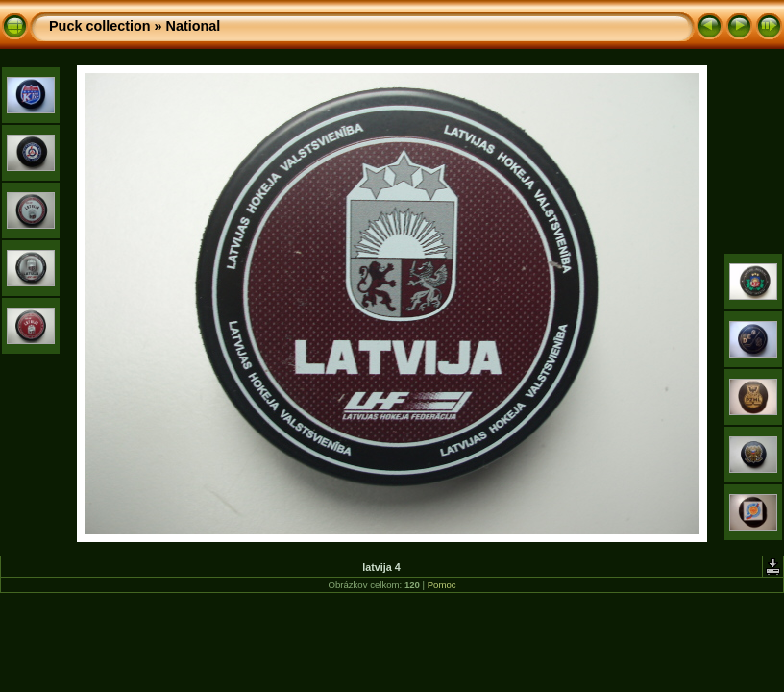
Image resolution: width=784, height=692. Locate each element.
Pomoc (442, 585)
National (194, 26)
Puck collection (100, 26)
